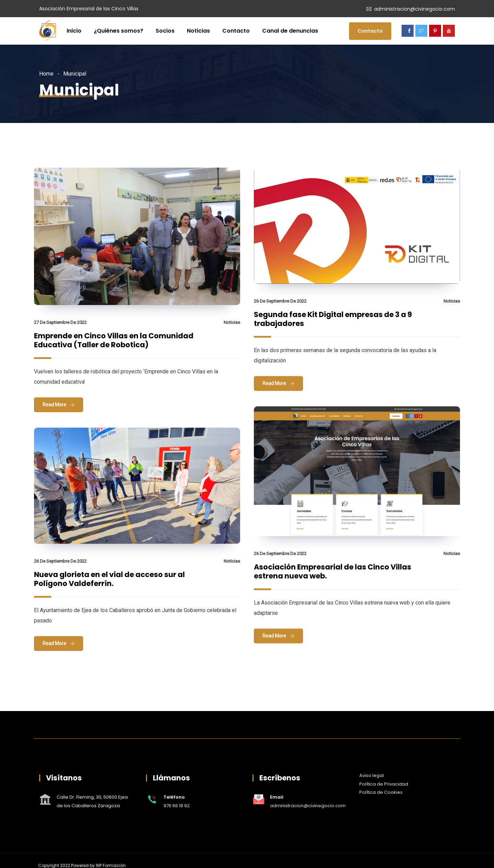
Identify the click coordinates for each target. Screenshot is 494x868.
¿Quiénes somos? (119, 31)
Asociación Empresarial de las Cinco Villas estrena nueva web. (333, 571)
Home (46, 74)
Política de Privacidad (384, 784)
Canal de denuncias (290, 31)
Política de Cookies (381, 792)
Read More (54, 405)
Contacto (236, 31)
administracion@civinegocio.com (414, 9)
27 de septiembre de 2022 (60, 322)
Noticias (198, 31)
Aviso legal (372, 775)
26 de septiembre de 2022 (280, 301)
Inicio (74, 31)
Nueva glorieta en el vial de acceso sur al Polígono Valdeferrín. (109, 579)
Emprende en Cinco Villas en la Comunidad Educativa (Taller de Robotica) (114, 340)
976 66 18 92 (177, 806)
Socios (165, 31)
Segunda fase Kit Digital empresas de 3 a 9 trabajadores (333, 319)
